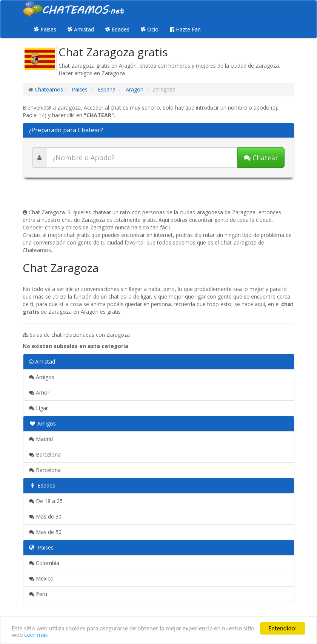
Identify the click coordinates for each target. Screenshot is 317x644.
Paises (45, 29)
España (106, 89)
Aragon (134, 89)
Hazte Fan (185, 29)
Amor (39, 392)
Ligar (38, 408)
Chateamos (49, 89)
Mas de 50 (45, 532)
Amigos (42, 377)
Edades (117, 29)
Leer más (36, 635)
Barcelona (45, 454)
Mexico (41, 578)
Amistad (81, 29)
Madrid (41, 439)
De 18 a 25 (46, 501)
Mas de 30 (45, 516)
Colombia (44, 563)
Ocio (150, 29)
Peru (38, 594)
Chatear (261, 158)
